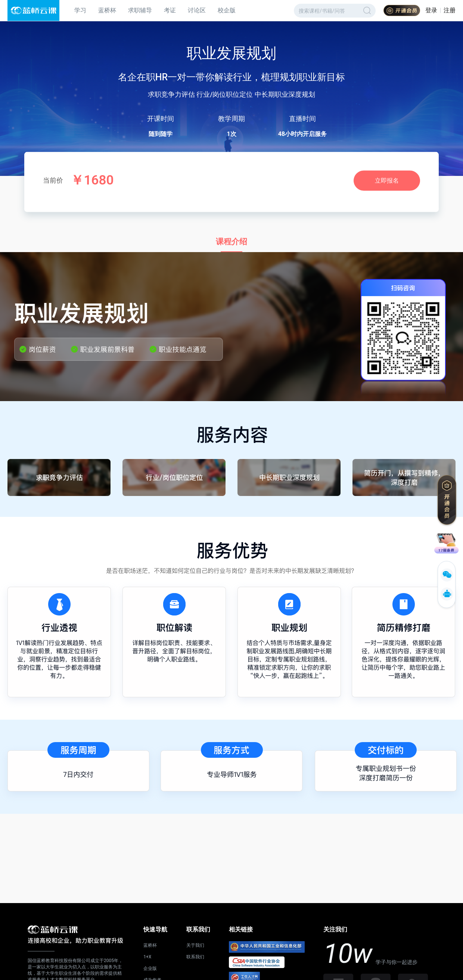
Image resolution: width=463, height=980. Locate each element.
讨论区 (197, 10)
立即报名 (387, 181)
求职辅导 (140, 10)
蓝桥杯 (107, 10)
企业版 (150, 968)
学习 (80, 10)
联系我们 (195, 957)
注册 (450, 10)
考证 (170, 10)
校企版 (227, 10)
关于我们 (195, 945)
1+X (147, 957)
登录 (431, 10)
